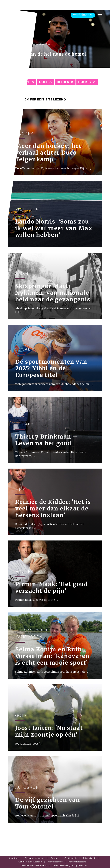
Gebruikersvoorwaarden (30, 862)
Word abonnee (83, 15)
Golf (43, 82)
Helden (63, 82)
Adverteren (14, 858)
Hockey (85, 82)
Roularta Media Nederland (34, 865)
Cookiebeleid (71, 858)
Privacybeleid (90, 858)
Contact (55, 858)
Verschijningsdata (77, 862)
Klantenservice (55, 862)
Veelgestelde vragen (35, 858)
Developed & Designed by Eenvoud (70, 865)
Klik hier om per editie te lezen (37, 99)
